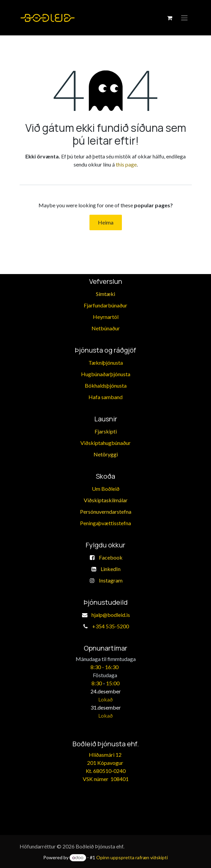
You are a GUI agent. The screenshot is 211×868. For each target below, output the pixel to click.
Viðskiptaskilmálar (106, 500)
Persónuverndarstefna (106, 512)
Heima (106, 222)
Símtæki (105, 294)
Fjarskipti (106, 431)
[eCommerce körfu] (170, 18)
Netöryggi (106, 454)
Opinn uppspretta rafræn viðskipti (132, 857)
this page (126, 164)
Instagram (111, 580)
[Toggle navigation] (184, 18)
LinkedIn (111, 569)
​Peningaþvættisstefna (105, 523)
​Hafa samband (105, 397)
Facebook (111, 557)
